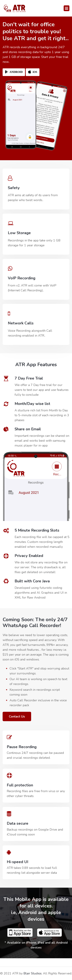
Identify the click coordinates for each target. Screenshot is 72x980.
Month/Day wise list (32, 404)
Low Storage (19, 233)
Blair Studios (33, 973)
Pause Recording (22, 747)
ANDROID (14, 72)
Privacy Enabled (29, 556)
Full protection (20, 785)
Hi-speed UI (17, 862)
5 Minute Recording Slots (37, 530)
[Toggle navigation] (67, 8)
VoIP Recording (22, 278)
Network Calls (21, 323)
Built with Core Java (32, 581)
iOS (33, 72)
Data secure (18, 823)
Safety (14, 188)
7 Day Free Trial (29, 378)
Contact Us (17, 716)
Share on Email (28, 429)
